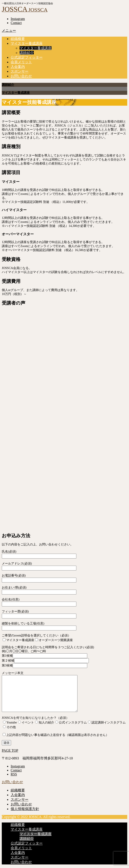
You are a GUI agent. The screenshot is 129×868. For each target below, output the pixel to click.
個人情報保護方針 (25, 809)
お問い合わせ (21, 76)
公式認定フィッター (27, 57)
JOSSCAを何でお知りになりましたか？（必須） (35, 718)
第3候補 (45, 665)
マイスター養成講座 (27, 43)
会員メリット (21, 62)
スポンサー (20, 71)
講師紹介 (27, 53)
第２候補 (45, 661)
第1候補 (45, 656)
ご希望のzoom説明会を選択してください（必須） (36, 635)
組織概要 (18, 39)
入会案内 (18, 67)
